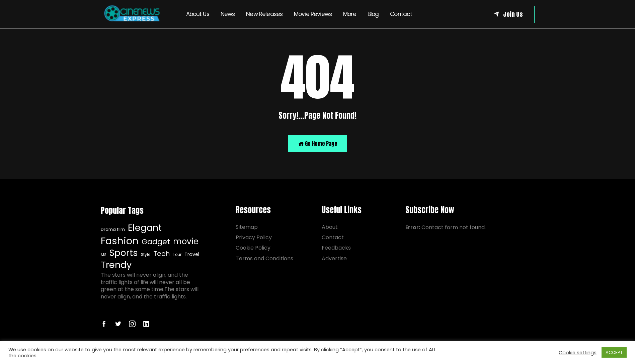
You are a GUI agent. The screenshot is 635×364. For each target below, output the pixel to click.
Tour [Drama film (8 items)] (177, 255)
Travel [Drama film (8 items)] (192, 254)
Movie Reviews (313, 14)
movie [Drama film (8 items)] (186, 242)
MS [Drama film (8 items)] (104, 255)
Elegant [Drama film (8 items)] (145, 228)
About (330, 227)
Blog (373, 14)
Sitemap (247, 227)
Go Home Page (318, 144)
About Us (198, 14)
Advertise (334, 258)
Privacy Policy (254, 237)
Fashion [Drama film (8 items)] (120, 241)
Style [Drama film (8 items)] (146, 255)
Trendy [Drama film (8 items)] (116, 265)
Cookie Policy (253, 248)
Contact (401, 14)
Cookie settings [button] (578, 353)
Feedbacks (336, 248)
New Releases (264, 14)
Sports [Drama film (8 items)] (124, 253)
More (350, 14)
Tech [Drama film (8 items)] (162, 254)
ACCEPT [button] (614, 352)
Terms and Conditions (264, 258)
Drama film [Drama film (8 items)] (113, 230)
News (228, 14)
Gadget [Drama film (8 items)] (156, 242)
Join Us (513, 14)
